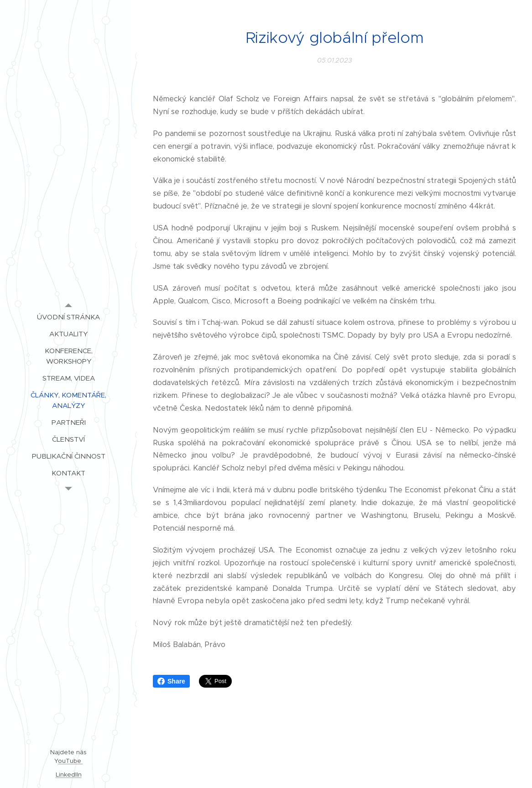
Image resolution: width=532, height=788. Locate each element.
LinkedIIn (69, 775)
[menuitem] (68, 317)
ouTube (70, 761)
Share (171, 681)
